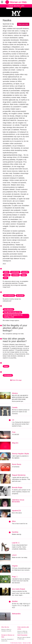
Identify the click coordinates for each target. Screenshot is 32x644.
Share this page (16, 380)
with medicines (9, 295)
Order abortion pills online (23, 628)
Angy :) (15, 577)
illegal (6, 366)
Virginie (15, 566)
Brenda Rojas (17, 487)
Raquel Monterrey (19, 475)
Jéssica (15, 393)
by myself (20, 295)
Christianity (8, 375)
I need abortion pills (16, 6)
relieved (7, 275)
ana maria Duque (18, 589)
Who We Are (5, 627)
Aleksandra (16, 614)
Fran (14, 432)
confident (15, 275)
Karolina (15, 532)
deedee (15, 601)
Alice (14, 521)
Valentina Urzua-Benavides (18, 501)
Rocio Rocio (17, 464)
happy (24, 275)
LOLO (14, 555)
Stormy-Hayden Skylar (20, 454)
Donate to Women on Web (8, 636)
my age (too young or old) (12, 312)
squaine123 (16, 511)
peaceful (25, 272)
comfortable (15, 272)
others (6, 272)
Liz (13, 420)
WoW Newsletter (22, 635)
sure (6, 278)
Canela (15, 407)
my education (8, 309)
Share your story (23, 24)
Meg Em (15, 443)
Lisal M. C (16, 543)
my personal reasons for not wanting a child (13, 316)
